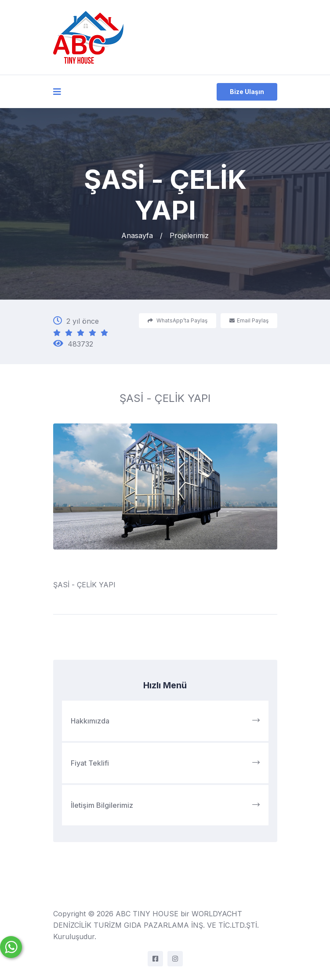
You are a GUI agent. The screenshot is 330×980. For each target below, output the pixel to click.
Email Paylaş (249, 320)
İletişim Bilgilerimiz (165, 805)
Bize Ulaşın (247, 92)
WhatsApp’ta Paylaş (178, 320)
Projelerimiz (189, 235)
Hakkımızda (165, 721)
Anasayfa (137, 235)
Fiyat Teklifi (165, 763)
